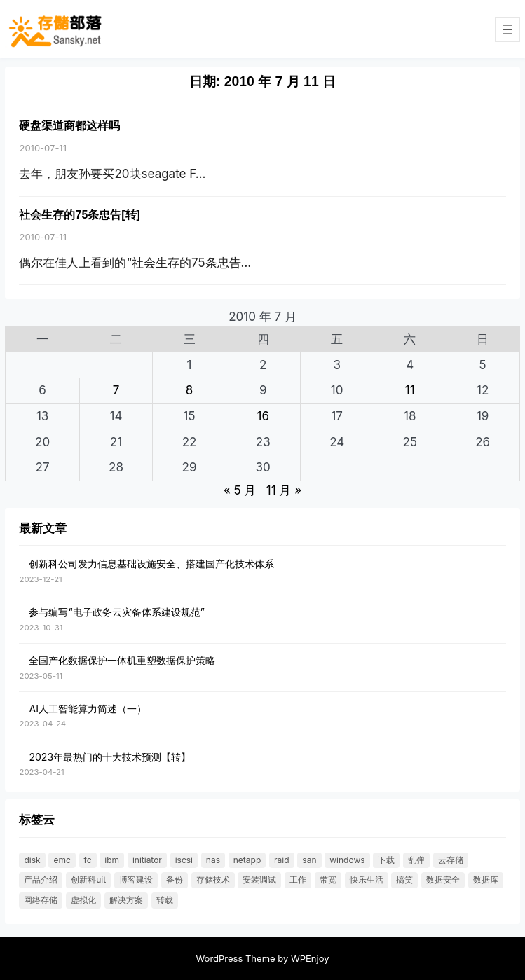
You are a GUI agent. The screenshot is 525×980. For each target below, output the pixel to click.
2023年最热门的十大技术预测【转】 (110, 757)
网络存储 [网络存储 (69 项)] (41, 900)
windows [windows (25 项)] (347, 860)
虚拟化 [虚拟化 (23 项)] (83, 900)
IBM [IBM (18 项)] (112, 860)
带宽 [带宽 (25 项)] (328, 879)
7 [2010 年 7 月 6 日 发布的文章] (116, 390)
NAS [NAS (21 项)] (213, 860)
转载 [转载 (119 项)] (165, 900)
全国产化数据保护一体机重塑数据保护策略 (122, 660)
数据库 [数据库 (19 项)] (486, 879)
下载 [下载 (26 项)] (386, 860)
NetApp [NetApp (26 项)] (247, 860)
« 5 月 (240, 490)
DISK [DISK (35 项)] (32, 860)
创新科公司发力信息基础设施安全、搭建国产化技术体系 (151, 564)
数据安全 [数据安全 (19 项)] (443, 879)
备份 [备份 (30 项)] (175, 879)
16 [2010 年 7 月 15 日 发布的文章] (262, 416)
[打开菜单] (507, 29)
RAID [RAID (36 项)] (282, 860)
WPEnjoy (310, 958)
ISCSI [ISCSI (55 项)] (184, 860)
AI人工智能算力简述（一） (87, 709)
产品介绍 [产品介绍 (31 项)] (41, 879)
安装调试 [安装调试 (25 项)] (259, 879)
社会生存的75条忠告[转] (79, 215)
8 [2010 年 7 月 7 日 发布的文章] (190, 390)
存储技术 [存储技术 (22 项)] (213, 879)
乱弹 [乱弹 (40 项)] (416, 860)
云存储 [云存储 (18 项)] (451, 860)
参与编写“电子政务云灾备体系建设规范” (116, 612)
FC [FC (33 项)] (88, 860)
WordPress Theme (235, 958)
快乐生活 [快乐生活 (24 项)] (367, 879)
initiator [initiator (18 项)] (147, 860)
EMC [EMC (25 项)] (62, 860)
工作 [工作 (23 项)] (298, 879)
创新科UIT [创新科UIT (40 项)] (88, 879)
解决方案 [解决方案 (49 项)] (126, 900)
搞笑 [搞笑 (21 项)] (404, 879)
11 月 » (284, 490)
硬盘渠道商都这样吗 (69, 126)
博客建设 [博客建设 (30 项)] (136, 879)
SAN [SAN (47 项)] (309, 860)
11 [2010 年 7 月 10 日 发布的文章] (410, 390)
